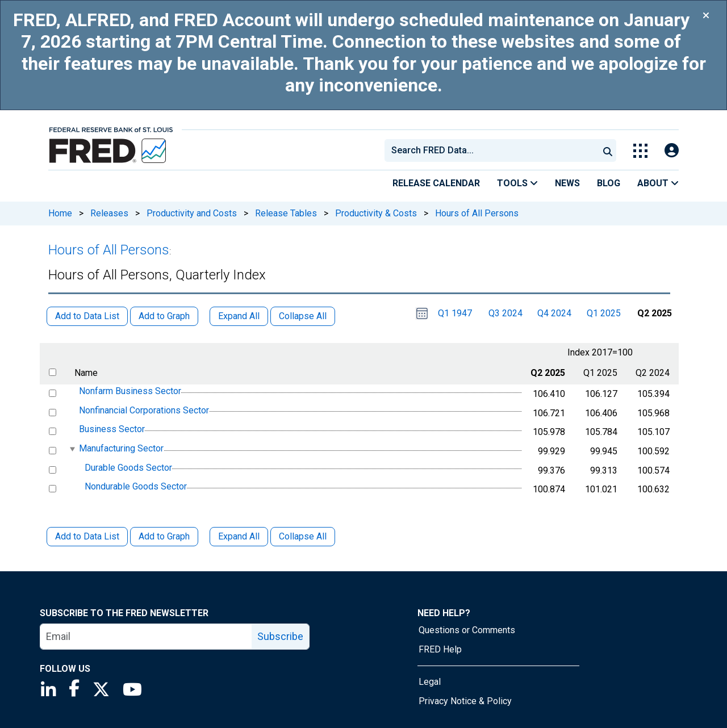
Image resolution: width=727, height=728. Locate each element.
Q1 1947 (455, 313)
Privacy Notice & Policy (465, 701)
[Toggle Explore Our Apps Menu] (640, 151)
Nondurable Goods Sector (136, 486)
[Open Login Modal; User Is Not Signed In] (672, 151)
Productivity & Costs (376, 213)
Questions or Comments (467, 630)
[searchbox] (494, 150)
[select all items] (53, 372)
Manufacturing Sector (121, 448)
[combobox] (491, 150)
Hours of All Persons (477, 213)
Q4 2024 (554, 313)
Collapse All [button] (303, 316)
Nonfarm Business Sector (130, 391)
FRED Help (440, 649)
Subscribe (280, 636)
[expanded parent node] (72, 449)
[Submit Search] (608, 150)
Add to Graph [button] (164, 316)
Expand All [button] (239, 316)
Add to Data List (87, 536)
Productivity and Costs (192, 213)
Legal (430, 682)
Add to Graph (164, 536)
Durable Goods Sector (128, 468)
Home (60, 213)
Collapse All (303, 536)
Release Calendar (436, 183)
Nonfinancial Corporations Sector (144, 410)
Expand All (239, 536)
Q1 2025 (604, 313)
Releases (109, 213)
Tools (517, 183)
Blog (609, 183)
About (658, 183)
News (567, 183)
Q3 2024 (505, 313)
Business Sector (112, 430)
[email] (146, 637)
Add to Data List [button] (87, 316)
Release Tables (286, 213)
